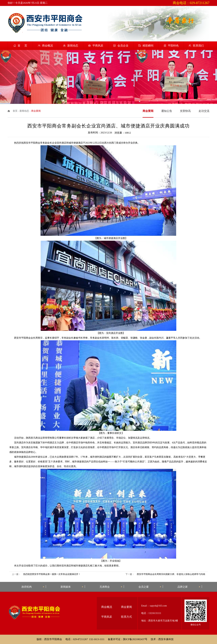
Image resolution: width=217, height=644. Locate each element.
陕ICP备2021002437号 (135, 639)
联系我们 (198, 46)
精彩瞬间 (148, 46)
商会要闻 (126, 607)
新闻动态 (73, 46)
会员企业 (123, 46)
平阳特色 (173, 46)
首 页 (22, 46)
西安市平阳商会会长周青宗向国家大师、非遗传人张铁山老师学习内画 (171, 574)
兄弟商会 (111, 587)
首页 (15, 111)
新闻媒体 (72, 587)
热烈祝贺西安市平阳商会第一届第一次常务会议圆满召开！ (52, 574)
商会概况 (47, 46)
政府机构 (33, 587)
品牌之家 (189, 587)
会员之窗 (150, 587)
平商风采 (98, 46)
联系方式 (126, 617)
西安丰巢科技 (166, 639)
